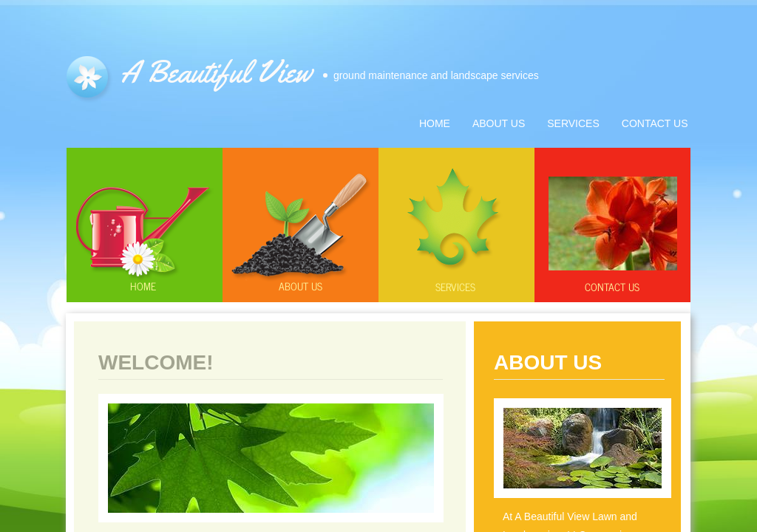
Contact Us (612, 286)
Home (143, 286)
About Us (499, 123)
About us (301, 286)
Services (455, 286)
